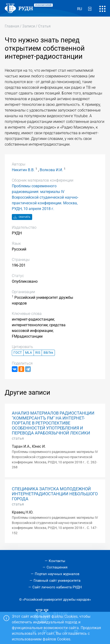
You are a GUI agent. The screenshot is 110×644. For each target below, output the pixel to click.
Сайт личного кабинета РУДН (57, 587)
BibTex (48, 353)
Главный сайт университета (57, 581)
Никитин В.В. (23, 170)
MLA (29, 353)
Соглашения (57, 567)
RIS (38, 353)
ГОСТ (18, 353)
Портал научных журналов (57, 574)
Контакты (57, 561)
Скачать (22, 217)
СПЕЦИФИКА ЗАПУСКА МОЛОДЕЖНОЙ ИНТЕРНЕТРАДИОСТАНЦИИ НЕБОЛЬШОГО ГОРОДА (55, 494)
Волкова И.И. (51, 170)
